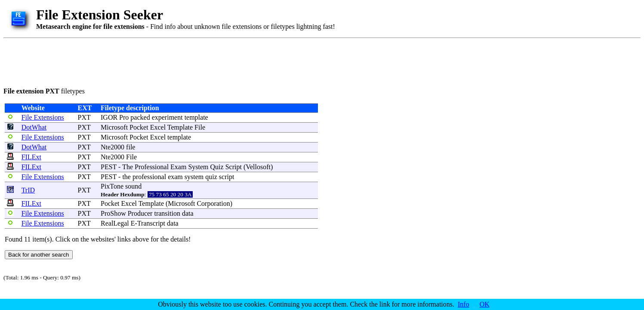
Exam (178, 167)
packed (140, 117)
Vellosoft (258, 167)
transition (167, 213)
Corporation (213, 203)
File (200, 127)
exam (175, 177)
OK (485, 304)
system (194, 177)
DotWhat (34, 127)
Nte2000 (112, 147)
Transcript (151, 223)
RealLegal (115, 223)
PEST (109, 167)
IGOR (109, 117)
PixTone (112, 186)
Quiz (217, 167)
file (131, 147)
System (198, 167)
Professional (152, 167)
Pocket (139, 127)
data (188, 213)
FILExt (31, 157)
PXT (84, 117)
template (196, 117)
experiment (167, 117)
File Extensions (43, 117)
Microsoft (114, 127)
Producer (140, 213)
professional (149, 177)
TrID (28, 190)
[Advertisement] (160, 61)
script (227, 177)
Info (464, 304)
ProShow (113, 213)
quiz (211, 177)
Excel (158, 127)
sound (133, 186)
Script (234, 167)
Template (180, 127)
